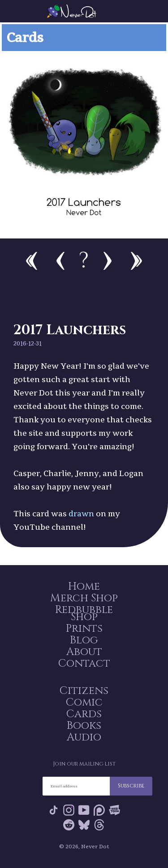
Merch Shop (84, 598)
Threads (99, 825)
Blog (84, 640)
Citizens (84, 691)
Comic (84, 702)
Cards (84, 714)
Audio (84, 737)
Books (84, 726)
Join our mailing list (84, 764)
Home (84, 587)
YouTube (84, 810)
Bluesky (84, 825)
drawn (81, 513)
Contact (84, 664)
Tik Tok (54, 810)
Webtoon (114, 810)
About (84, 652)
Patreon (99, 810)
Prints (84, 629)
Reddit (69, 825)
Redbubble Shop (84, 613)
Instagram (69, 810)
